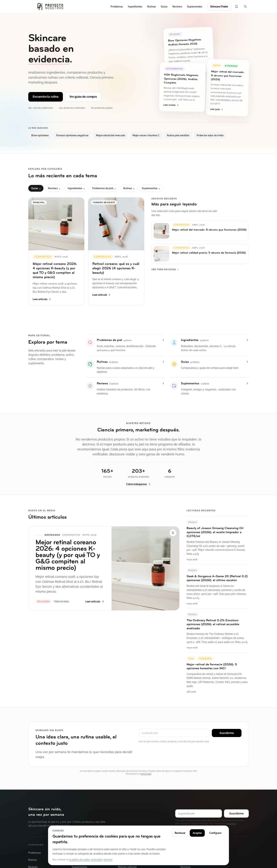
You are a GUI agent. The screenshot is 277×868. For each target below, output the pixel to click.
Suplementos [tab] (151, 188)
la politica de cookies (80, 860)
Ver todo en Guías (165, 270)
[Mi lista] (237, 7)
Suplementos (195, 7)
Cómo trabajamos (139, 485)
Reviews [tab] (54, 188)
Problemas (117, 7)
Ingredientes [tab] (76, 188)
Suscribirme (227, 733)
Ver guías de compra (83, 97)
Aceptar (197, 833)
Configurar (215, 833)
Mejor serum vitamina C (146, 135)
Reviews (177, 7)
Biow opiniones (40, 135)
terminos (108, 860)
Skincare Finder (219, 7)
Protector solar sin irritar (210, 135)
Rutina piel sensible (178, 135)
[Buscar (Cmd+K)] (245, 7)
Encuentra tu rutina (46, 97)
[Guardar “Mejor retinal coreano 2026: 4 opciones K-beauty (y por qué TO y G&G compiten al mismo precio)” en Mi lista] (173, 535)
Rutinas (151, 7)
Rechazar (180, 833)
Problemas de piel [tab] (104, 188)
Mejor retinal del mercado (110, 135)
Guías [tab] (36, 188)
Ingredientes (135, 7)
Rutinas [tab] (129, 188)
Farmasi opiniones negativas (72, 135)
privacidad (146, 774)
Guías (164, 7)
